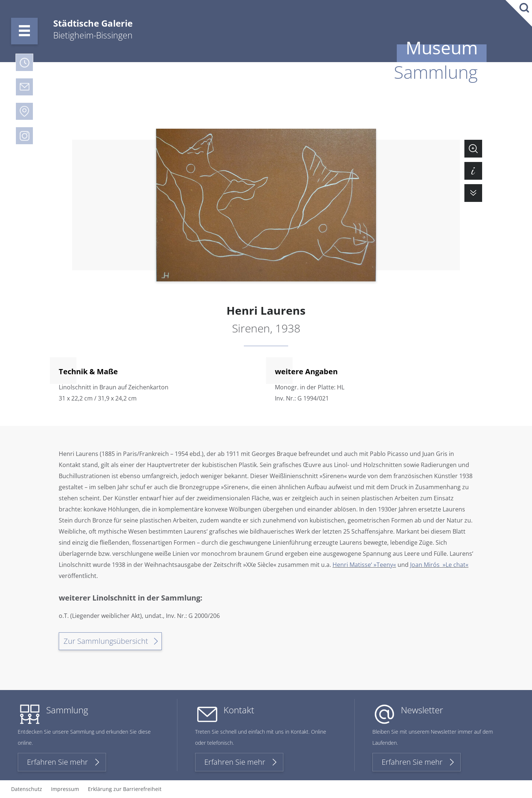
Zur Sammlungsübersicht (106, 641)
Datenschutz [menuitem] (27, 789)
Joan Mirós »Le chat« (439, 565)
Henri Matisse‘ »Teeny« (364, 565)
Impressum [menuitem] (65, 789)
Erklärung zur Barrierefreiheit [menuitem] (125, 789)
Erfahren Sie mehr (57, 762)
